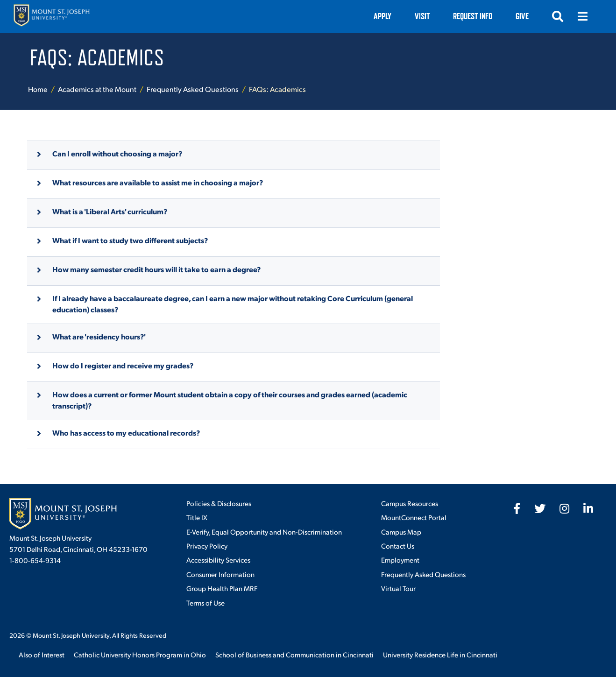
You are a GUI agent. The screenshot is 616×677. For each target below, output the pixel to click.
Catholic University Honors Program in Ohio (140, 654)
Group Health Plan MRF (222, 588)
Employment (400, 560)
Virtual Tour (398, 588)
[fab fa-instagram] (564, 508)
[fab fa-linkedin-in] (588, 508)
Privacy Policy (207, 546)
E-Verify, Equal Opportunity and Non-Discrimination (264, 532)
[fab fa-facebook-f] (517, 508)
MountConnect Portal (414, 517)
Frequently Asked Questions (193, 89)
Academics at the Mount (97, 89)
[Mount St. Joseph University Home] (51, 17)
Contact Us (398, 546)
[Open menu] (583, 16)
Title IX (197, 517)
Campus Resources (410, 503)
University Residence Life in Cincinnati (440, 654)
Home (38, 89)
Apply (382, 16)
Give (522, 16)
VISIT (422, 16)
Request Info (473, 16)
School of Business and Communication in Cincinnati (294, 654)
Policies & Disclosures (219, 503)
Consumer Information (220, 574)
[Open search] (558, 16)
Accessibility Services (218, 560)
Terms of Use (205, 603)
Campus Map (401, 532)
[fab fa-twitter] (540, 508)
